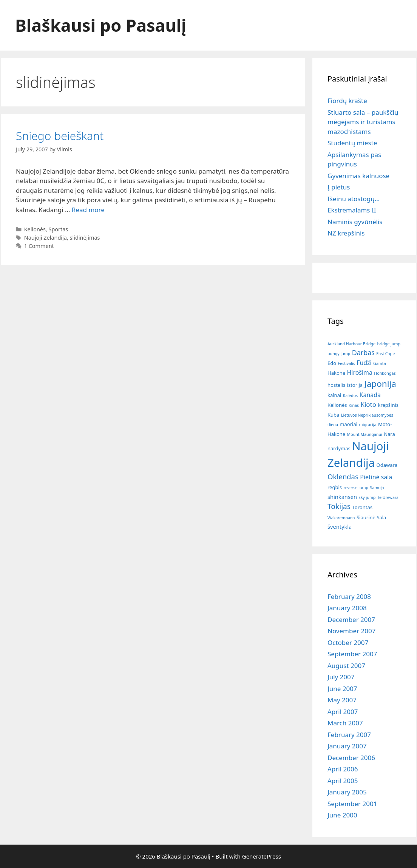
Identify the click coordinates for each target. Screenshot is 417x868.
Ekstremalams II (352, 210)
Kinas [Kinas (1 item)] (354, 405)
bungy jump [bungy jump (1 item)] (339, 354)
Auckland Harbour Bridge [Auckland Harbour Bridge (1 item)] (351, 344)
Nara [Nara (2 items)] (389, 434)
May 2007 (342, 700)
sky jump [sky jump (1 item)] (367, 497)
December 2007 (351, 619)
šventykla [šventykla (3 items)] (340, 526)
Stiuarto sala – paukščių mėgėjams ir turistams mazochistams (363, 122)
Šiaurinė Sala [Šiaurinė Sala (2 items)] (371, 517)
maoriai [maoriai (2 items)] (348, 424)
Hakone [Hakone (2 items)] (336, 373)
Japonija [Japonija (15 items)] (380, 384)
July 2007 (341, 677)
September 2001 (352, 804)
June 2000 (342, 815)
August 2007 (346, 666)
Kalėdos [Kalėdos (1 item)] (350, 396)
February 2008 (349, 596)
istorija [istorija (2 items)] (355, 385)
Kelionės (35, 229)
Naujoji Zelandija (46, 238)
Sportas (59, 229)
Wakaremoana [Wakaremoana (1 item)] (341, 518)
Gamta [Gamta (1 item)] (380, 363)
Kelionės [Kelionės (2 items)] (337, 405)
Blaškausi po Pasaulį (101, 25)
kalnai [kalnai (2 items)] (334, 395)
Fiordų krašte (347, 101)
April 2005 (343, 781)
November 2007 (351, 631)
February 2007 (349, 735)
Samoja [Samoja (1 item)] (377, 488)
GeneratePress (262, 856)
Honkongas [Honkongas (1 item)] (385, 373)
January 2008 (347, 608)
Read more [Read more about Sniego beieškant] (88, 210)
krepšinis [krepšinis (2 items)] (388, 405)
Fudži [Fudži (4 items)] (364, 363)
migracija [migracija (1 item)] (368, 425)
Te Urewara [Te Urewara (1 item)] (388, 497)
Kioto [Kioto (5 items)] (368, 404)
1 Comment (39, 246)
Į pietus (339, 187)
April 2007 (343, 712)
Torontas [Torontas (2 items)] (362, 507)
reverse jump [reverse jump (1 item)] (356, 488)
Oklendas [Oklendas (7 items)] (343, 476)
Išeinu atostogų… (354, 199)
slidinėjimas (85, 238)
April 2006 (343, 769)
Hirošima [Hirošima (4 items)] (360, 372)
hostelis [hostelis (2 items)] (336, 385)
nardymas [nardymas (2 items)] (339, 448)
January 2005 (347, 792)
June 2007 (342, 689)
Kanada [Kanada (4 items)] (370, 395)
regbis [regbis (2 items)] (335, 487)
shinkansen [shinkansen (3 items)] (342, 497)
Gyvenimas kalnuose (358, 176)
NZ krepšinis (346, 233)
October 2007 (348, 643)
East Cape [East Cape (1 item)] (385, 354)
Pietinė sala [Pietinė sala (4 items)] (376, 477)
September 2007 (352, 654)
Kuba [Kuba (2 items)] (333, 415)
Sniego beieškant (60, 136)
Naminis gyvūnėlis (355, 222)
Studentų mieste (352, 143)
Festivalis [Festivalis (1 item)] (347, 363)
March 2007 (345, 723)
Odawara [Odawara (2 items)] (387, 465)
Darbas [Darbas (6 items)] (363, 352)
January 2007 (347, 746)
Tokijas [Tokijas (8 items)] (339, 506)
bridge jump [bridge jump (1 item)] (389, 344)
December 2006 (351, 758)
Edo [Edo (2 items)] (332, 363)
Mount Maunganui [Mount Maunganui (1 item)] (365, 434)
